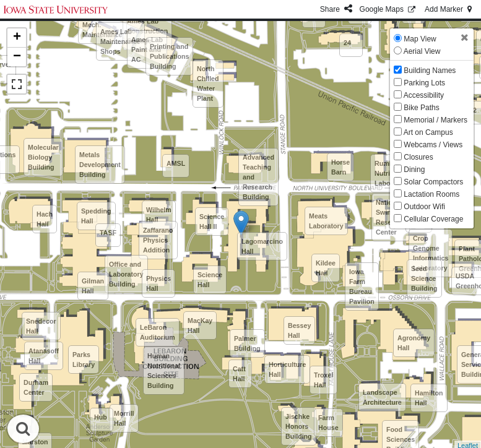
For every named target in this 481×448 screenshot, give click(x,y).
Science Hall (210, 280)
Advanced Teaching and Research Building (258, 177)
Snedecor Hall (41, 326)
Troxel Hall (323, 380)
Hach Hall (45, 219)
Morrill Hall (124, 418)
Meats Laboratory (326, 221)
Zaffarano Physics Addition (158, 240)
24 (347, 43)
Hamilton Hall (429, 398)
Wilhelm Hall (159, 215)
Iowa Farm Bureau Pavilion (362, 286)
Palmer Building (247, 343)
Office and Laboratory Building (126, 274)
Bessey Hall (299, 330)
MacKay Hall (200, 325)
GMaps (388, 9)
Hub (101, 417)
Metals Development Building (100, 165)
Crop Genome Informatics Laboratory (431, 253)
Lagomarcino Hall (262, 246)
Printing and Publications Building (169, 56)
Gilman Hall (93, 286)
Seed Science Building (424, 278)
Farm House (328, 423)
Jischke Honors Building (299, 426)
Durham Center (36, 387)
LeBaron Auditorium (158, 332)
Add (449, 9)
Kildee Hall (326, 268)
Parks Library (84, 360)
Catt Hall (239, 374)
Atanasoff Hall (44, 356)
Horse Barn (340, 167)
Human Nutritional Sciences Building (164, 371)
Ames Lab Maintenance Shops (120, 41)
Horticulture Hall (287, 369)
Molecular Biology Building (43, 157)
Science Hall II (212, 222)
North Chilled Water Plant (208, 84)
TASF (108, 233)
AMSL (176, 163)
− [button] (17, 57)
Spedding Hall (96, 216)
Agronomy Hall (414, 343)
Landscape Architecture (382, 397)
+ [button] (17, 38)
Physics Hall (158, 283)
